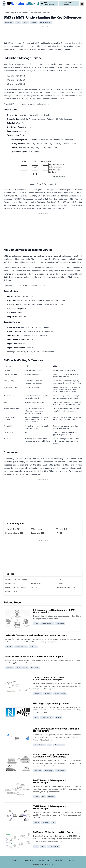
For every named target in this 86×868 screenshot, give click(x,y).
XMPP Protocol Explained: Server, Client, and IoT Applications (56, 730)
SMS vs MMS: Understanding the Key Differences (35, 13)
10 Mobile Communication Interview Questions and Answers (36, 635)
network (33, 647)
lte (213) (34, 587)
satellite (10, 668)
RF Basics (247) (62, 529)
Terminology (9, 13)
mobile (34, 22)
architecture (60, 771)
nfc (36, 717)
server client (59, 745)
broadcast (35, 668)
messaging (9, 22)
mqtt (36, 797)
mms (26, 22)
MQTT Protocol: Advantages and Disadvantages (50, 781)
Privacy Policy (28, 860)
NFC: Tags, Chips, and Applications (51, 703)
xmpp (37, 822)
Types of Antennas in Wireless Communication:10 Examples (49, 679)
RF (20, 4)
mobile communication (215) (16, 587)
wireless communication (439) (16, 579)
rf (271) (59, 579)
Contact (71, 860)
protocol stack (53, 846)
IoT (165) (59, 533)
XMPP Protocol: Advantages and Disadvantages (50, 807)
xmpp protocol (40, 745)
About (14, 860)
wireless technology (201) (65, 587)
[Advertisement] (43, 34)
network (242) (36, 583)
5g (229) (59, 583)
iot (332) (34, 579)
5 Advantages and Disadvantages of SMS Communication (54, 611)
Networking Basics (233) (15, 533)
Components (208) (38, 533)
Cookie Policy (44, 860)
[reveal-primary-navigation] (82, 4)
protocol (51, 797)
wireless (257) (10, 583)
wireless (48, 694)
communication (45, 22)
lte (36, 846)
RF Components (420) (39, 529)
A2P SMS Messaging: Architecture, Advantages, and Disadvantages (51, 756)
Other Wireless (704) (13, 529)
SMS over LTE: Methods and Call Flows (53, 832)
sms (18, 22)
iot (50, 745)
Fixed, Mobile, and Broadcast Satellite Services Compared (35, 656)
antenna (38, 694)
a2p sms (38, 771)
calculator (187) (11, 591)
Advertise (59, 860)
